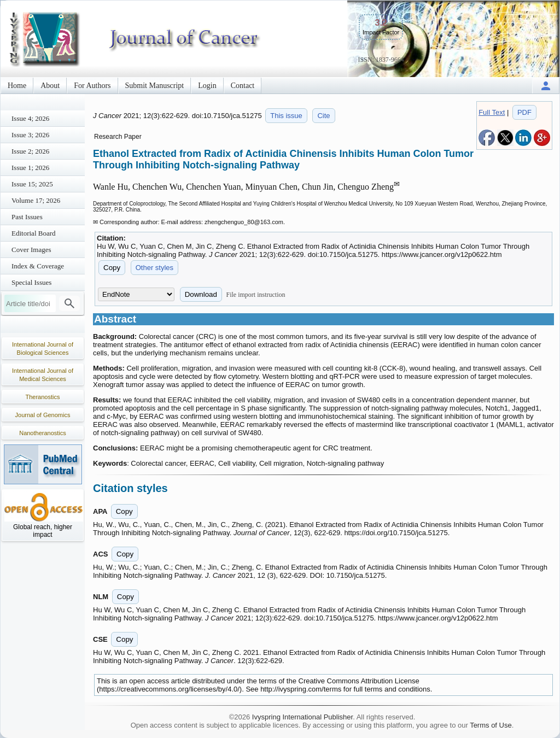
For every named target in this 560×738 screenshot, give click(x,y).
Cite (323, 116)
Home (17, 86)
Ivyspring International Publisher (302, 717)
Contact (243, 86)
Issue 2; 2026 (30, 151)
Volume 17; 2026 (36, 200)
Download (201, 294)
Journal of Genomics (43, 415)
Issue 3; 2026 (30, 135)
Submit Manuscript (155, 86)
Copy (112, 268)
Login (207, 86)
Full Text (492, 112)
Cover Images (31, 250)
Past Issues (27, 217)
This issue (286, 116)
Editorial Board (34, 233)
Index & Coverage (38, 266)
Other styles (154, 268)
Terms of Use (491, 725)
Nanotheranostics (43, 433)
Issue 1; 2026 (30, 168)
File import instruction (256, 295)
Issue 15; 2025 (32, 184)
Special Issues (31, 282)
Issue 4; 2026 (30, 118)
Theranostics (43, 397)
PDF (524, 112)
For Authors (92, 86)
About (50, 86)
